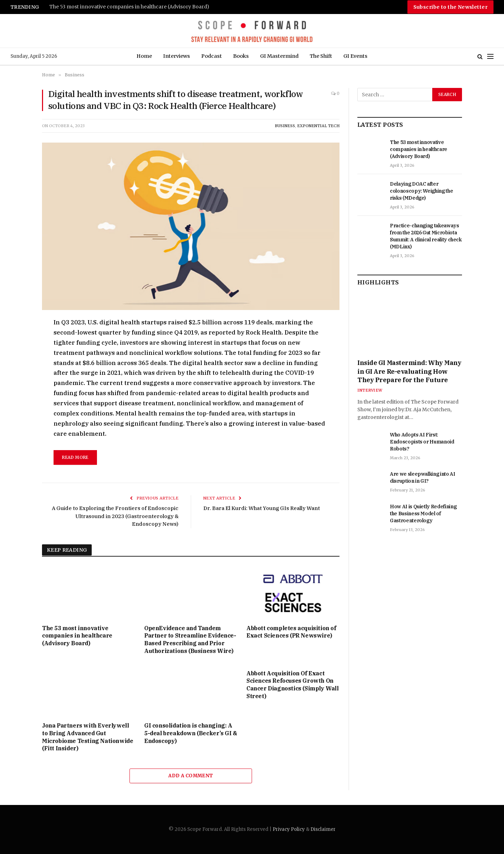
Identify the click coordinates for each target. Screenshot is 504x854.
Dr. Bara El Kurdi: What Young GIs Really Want (262, 508)
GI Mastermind (279, 56)
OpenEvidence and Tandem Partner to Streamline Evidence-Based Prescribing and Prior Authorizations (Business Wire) (190, 639)
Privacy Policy (289, 829)
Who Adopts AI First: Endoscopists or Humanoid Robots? (422, 442)
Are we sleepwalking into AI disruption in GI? (423, 477)
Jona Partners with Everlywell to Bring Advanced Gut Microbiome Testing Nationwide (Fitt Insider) (87, 737)
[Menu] (490, 57)
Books (241, 56)
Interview (370, 390)
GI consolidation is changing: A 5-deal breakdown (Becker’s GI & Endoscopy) (191, 733)
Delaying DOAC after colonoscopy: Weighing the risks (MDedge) (421, 191)
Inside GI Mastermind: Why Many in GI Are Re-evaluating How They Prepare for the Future (409, 371)
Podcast (212, 56)
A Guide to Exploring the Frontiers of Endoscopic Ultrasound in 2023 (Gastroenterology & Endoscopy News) (115, 516)
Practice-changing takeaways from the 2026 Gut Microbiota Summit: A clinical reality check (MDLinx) (426, 236)
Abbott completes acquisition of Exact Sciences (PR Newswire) (291, 632)
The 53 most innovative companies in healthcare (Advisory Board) (129, 7)
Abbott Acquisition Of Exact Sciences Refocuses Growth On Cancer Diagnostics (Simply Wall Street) (293, 685)
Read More (75, 457)
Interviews (177, 56)
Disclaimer (323, 829)
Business (285, 126)
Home (144, 56)
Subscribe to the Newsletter (450, 7)
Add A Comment (191, 776)
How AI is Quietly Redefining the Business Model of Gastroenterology (423, 514)
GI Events (355, 56)
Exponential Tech (318, 126)
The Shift (321, 56)
